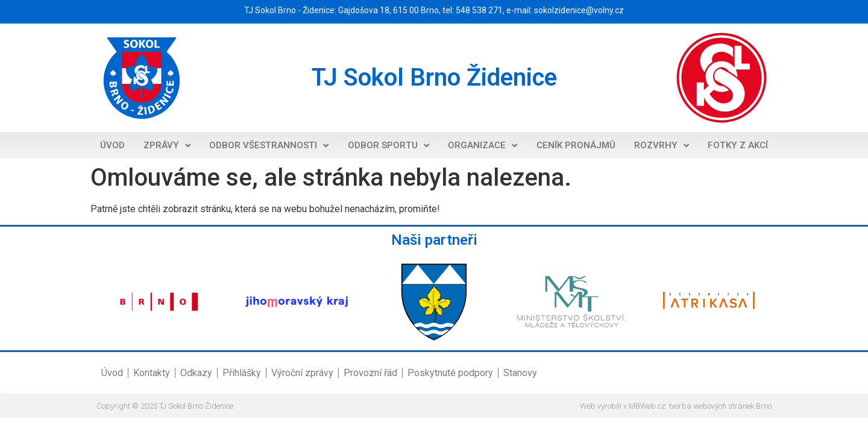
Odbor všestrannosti (269, 146)
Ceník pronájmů (576, 145)
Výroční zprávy (302, 373)
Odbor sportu (388, 146)
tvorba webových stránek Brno (720, 406)
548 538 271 (479, 10)
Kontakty (152, 373)
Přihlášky (242, 373)
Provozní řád (370, 373)
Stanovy (520, 373)
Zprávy (167, 146)
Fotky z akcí (738, 145)
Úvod (112, 145)
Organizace (483, 146)
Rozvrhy (662, 146)
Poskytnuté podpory (450, 373)
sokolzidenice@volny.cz (579, 10)
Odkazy (196, 373)
